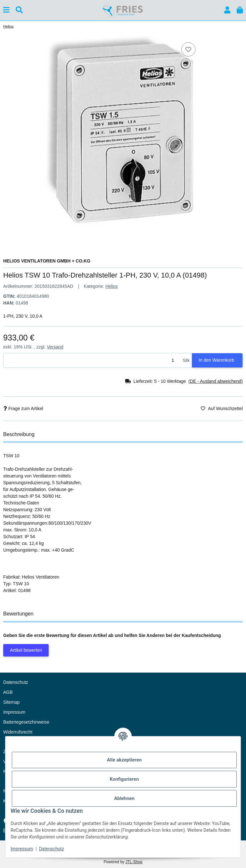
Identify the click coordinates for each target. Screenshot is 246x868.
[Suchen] (19, 10)
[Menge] (92, 361)
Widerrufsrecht (18, 732)
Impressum (22, 849)
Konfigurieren (124, 779)
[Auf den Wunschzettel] (188, 49)
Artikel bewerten (26, 650)
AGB (8, 692)
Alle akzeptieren (124, 760)
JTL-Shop (134, 862)
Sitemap (11, 702)
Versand (55, 347)
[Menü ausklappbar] (6, 10)
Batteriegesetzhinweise (26, 722)
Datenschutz (52, 849)
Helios (112, 286)
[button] (227, 10)
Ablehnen (124, 798)
